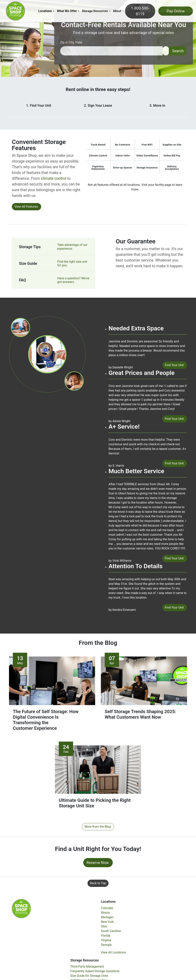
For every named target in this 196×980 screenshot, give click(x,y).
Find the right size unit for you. (72, 263)
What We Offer (67, 11)
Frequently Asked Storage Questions (95, 973)
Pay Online (176, 11)
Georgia (106, 946)
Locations (45, 11)
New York (107, 924)
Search (178, 51)
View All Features (26, 207)
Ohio (104, 928)
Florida (106, 937)
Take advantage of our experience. (72, 247)
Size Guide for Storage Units (89, 977)
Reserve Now (98, 865)
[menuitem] (46, 11)
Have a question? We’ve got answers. (73, 280)
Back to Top (98, 885)
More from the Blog (98, 828)
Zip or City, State (71, 42)
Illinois (105, 914)
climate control (53, 178)
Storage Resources (95, 11)
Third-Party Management (87, 968)
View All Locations (113, 954)
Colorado (107, 910)
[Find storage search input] (111, 51)
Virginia (106, 942)
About (117, 11)
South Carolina (111, 933)
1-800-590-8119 (140, 11)
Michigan (107, 919)
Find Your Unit (174, 365)
